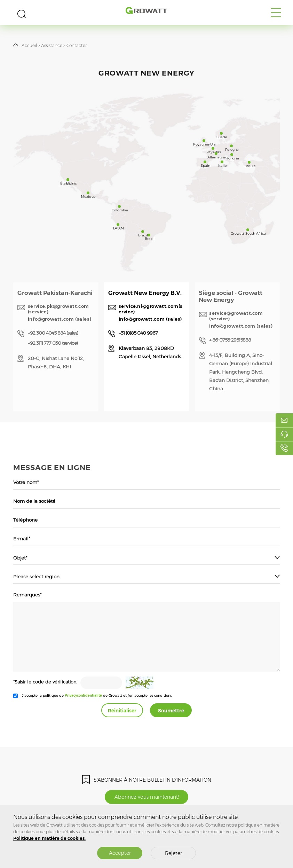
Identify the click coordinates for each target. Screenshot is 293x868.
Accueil (29, 45)
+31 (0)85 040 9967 (138, 333)
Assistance (52, 45)
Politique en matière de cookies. (49, 838)
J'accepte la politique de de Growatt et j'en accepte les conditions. (97, 695)
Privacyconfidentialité (83, 695)
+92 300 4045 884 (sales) (53, 333)
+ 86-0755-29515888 (230, 340)
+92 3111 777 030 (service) (53, 343)
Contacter (77, 45)
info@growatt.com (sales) (60, 319)
